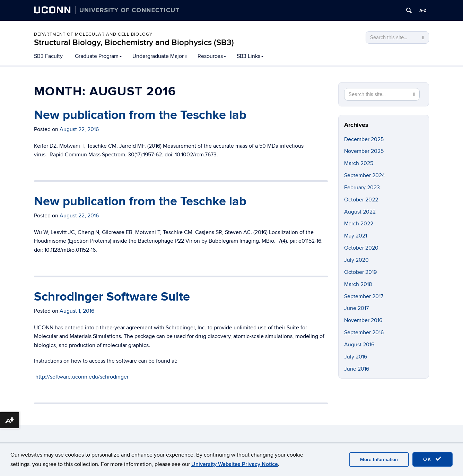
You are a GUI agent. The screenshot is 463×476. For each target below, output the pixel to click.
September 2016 (364, 332)
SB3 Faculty (48, 56)
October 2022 (361, 200)
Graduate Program (98, 56)
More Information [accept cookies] (379, 460)
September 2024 (365, 175)
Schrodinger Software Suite (112, 297)
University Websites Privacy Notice (235, 464)
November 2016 (363, 320)
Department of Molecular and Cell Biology (93, 34)
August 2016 (359, 345)
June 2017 (356, 308)
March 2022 (359, 224)
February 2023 (362, 188)
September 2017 (364, 296)
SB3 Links (250, 56)
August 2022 (360, 212)
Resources (212, 56)
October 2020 (361, 248)
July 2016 (356, 357)
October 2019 (360, 272)
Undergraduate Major (160, 56)
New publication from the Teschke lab (140, 115)
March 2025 (359, 163)
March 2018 (358, 284)
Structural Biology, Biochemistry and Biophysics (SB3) (134, 42)
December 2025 (364, 139)
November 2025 (364, 151)
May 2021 (356, 236)
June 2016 (357, 369)
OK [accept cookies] (433, 459)
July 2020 (356, 260)
